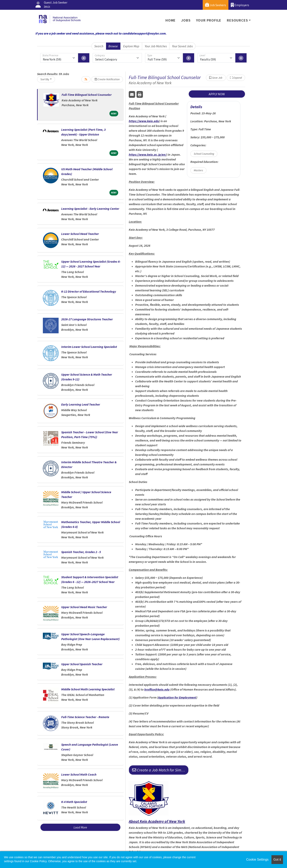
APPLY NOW (217, 94)
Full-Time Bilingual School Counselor (87, 95)
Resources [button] (237, 20)
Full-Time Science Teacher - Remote (85, 717)
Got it (277, 860)
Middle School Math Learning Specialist (88, 689)
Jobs (186, 20)
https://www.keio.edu (144, 121)
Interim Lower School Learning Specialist (89, 347)
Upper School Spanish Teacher (82, 664)
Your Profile (209, 20)
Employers (240, 5)
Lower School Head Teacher (80, 234)
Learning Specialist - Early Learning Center (90, 209)
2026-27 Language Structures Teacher (87, 319)
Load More (80, 827)
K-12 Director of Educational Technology (89, 291)
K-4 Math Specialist (74, 802)
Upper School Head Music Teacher (84, 607)
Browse (113, 46)
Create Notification (107, 79)
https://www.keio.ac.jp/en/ (147, 154)
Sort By (45, 79)
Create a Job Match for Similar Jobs (160, 770)
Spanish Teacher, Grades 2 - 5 (81, 552)
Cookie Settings (257, 860)
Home (171, 20)
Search (99, 46)
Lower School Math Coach (79, 774)
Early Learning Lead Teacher (81, 404)
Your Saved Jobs (182, 46)
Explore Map (131, 46)
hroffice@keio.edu (157, 689)
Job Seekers (216, 5)
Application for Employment (177, 697)
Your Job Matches (156, 46)
